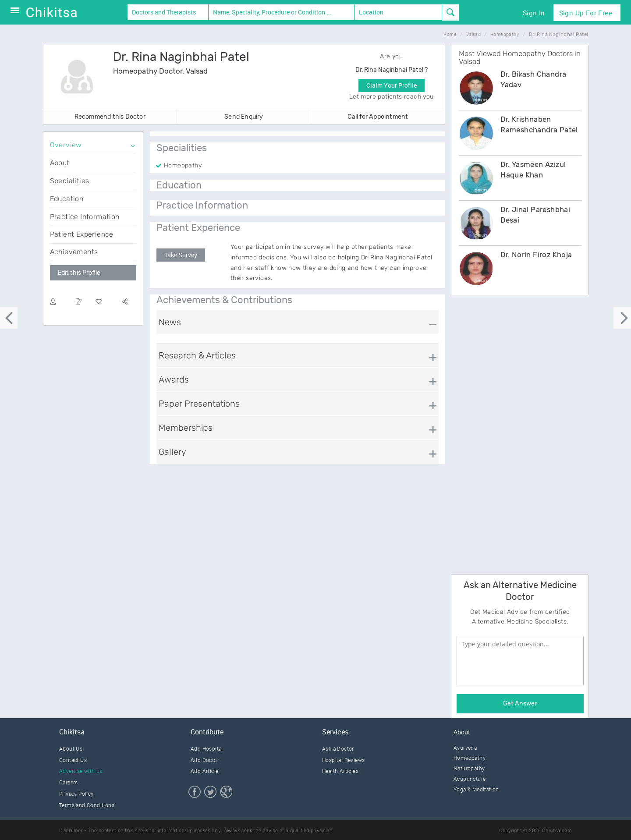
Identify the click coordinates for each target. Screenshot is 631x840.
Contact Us (73, 760)
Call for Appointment (378, 117)
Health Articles (340, 771)
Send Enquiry (244, 117)
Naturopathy (469, 768)
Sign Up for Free (586, 13)
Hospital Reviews (343, 760)
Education (67, 199)
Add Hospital (207, 748)
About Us (71, 748)
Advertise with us (81, 771)
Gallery (172, 452)
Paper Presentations (199, 404)
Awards (174, 379)
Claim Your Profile (392, 85)
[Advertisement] (518, 433)
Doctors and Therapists (164, 12)
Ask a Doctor (338, 748)
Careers (69, 782)
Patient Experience (82, 234)
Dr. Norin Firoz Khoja (536, 255)
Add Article (204, 771)
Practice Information (85, 217)
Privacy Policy (76, 794)
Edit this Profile (79, 273)
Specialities (70, 181)
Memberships (186, 428)
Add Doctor (205, 760)
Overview (66, 145)
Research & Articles (197, 355)
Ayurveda (465, 748)
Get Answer (520, 704)
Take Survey (181, 255)
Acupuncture (470, 779)
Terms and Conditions (87, 805)
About (60, 163)
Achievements (74, 252)
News (170, 322)
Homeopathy (470, 758)
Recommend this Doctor (110, 117)
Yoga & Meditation (476, 789)
